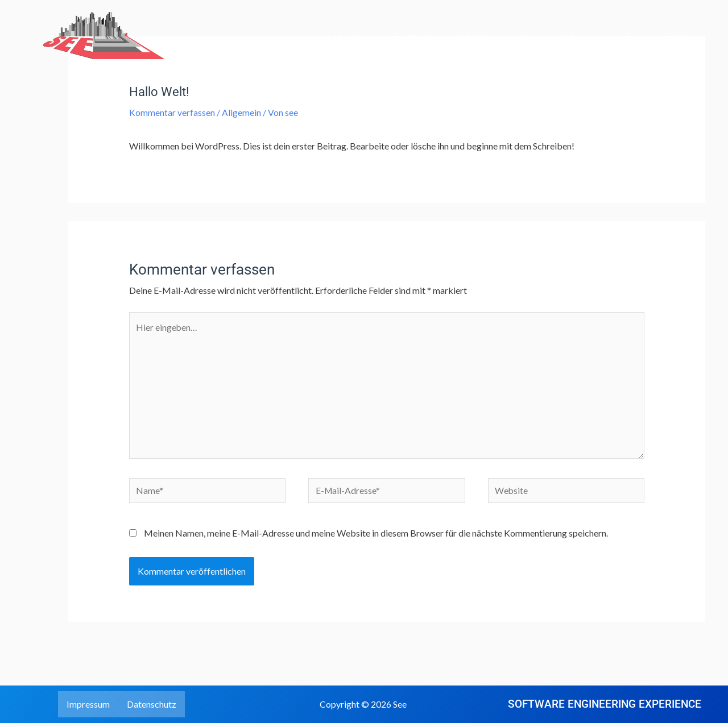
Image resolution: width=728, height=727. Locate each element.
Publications (481, 36)
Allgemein (241, 112)
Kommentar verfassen (172, 112)
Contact (680, 36)
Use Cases (355, 36)
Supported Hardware (565, 36)
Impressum (88, 708)
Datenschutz (152, 708)
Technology (416, 36)
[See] (94, 34)
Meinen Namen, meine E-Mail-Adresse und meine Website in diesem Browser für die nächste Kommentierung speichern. (376, 536)
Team (635, 36)
